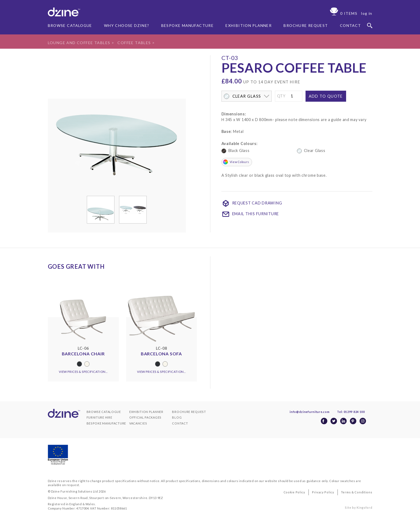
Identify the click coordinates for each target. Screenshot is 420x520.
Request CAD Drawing (252, 203)
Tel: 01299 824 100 (352, 412)
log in (367, 13)
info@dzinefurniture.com (310, 412)
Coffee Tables (136, 43)
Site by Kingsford (359, 507)
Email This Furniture (250, 214)
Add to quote (326, 96)
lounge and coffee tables (80, 43)
